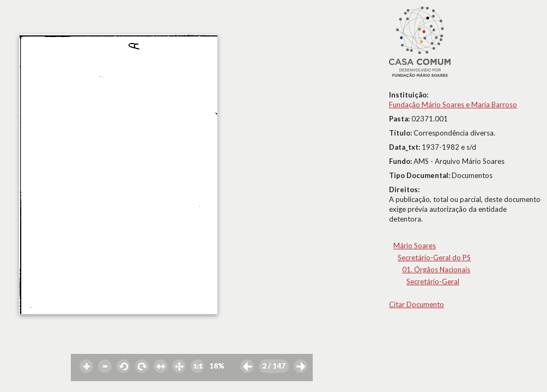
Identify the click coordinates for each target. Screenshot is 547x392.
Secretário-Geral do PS (434, 258)
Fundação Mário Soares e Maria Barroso (453, 105)
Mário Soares (415, 246)
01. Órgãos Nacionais (436, 269)
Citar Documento (417, 304)
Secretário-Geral (433, 281)
